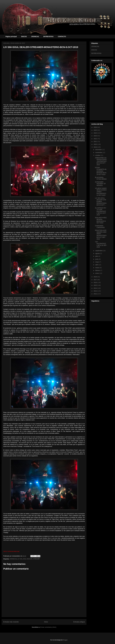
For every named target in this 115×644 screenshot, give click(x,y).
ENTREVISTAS (48, 37)
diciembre (99, 150)
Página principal (11, 37)
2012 (95, 294)
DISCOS (24, 37)
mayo (97, 262)
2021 (95, 141)
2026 (95, 127)
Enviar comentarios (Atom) (48, 627)
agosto (98, 253)
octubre (98, 155)
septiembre (99, 251)
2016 (95, 282)
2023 (95, 136)
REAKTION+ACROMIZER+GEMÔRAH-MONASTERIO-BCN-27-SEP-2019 (101, 235)
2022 (95, 139)
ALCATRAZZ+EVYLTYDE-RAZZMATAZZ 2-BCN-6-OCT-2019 (101, 211)
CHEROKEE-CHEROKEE (100, 227)
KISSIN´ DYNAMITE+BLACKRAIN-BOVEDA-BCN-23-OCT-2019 (101, 171)
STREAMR (36, 559)
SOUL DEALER (28, 559)
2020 (95, 144)
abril (97, 265)
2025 (95, 130)
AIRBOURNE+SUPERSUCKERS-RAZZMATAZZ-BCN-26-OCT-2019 (101, 161)
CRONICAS (35, 37)
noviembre (99, 152)
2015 (95, 285)
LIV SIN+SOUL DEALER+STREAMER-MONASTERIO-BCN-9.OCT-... (101, 202)
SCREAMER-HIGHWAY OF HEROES (100, 184)
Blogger (65, 640)
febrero (98, 270)
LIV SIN (20, 559)
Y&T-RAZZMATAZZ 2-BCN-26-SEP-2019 (101, 244)
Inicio (46, 622)
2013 (95, 291)
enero (97, 273)
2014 (95, 288)
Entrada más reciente (11, 622)
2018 (95, 277)
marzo (98, 268)
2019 (95, 147)
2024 (95, 133)
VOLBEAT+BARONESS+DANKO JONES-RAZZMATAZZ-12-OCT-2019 (101, 192)
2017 (95, 280)
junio (97, 259)
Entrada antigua (79, 622)
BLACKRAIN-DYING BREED (101, 178)
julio (97, 256)
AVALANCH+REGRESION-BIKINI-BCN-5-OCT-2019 (101, 220)
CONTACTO (62, 37)
